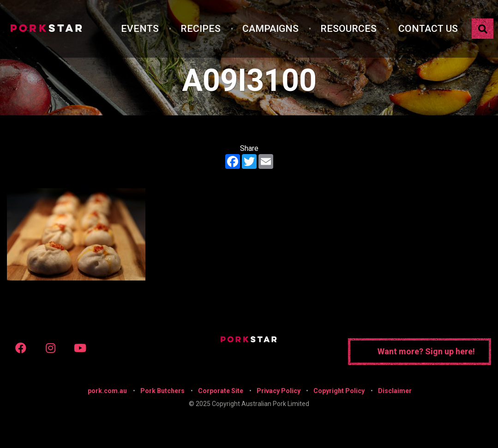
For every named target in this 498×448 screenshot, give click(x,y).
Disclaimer (395, 391)
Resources (348, 29)
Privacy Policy (279, 391)
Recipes (201, 29)
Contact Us (428, 29)
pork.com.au (107, 391)
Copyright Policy (339, 391)
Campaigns (270, 29)
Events (140, 29)
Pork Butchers (162, 391)
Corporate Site (221, 391)
